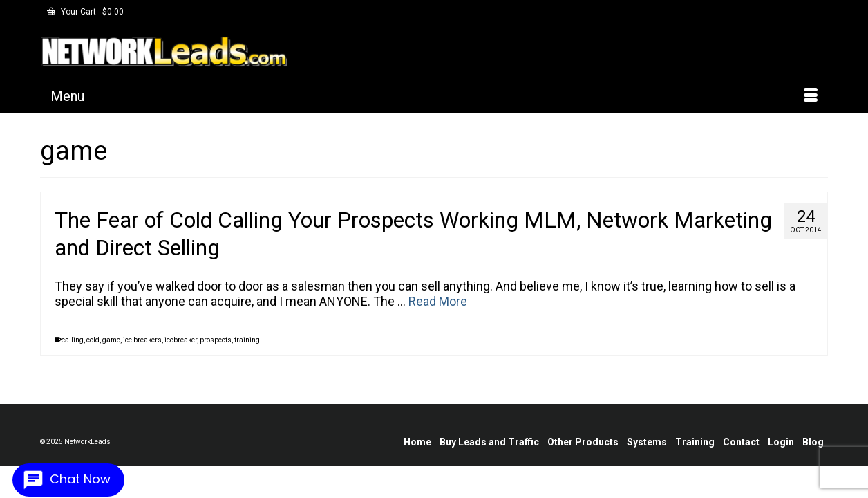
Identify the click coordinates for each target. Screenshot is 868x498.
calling (73, 350)
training (247, 350)
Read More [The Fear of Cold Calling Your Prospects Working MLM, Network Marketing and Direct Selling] (438, 312)
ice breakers (142, 350)
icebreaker (181, 350)
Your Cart (85, 12)
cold (93, 350)
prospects (216, 350)
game (111, 350)
